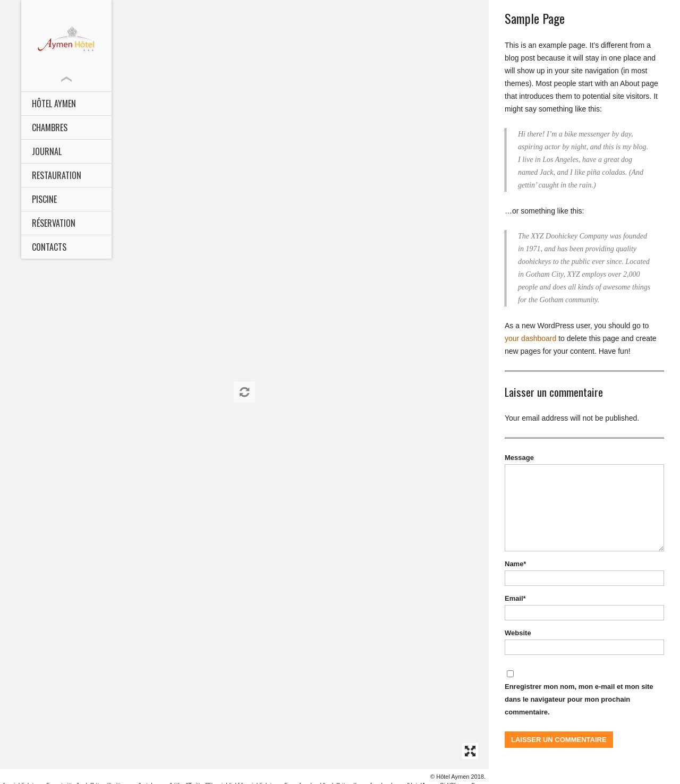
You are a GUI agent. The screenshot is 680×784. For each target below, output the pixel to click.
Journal (47, 151)
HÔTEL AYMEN (54, 104)
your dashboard (530, 338)
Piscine (44, 199)
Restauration (57, 175)
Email (515, 598)
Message (519, 458)
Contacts (49, 247)
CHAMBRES (50, 127)
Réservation (54, 223)
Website (518, 633)
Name (515, 564)
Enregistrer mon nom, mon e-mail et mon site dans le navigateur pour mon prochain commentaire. (579, 699)
